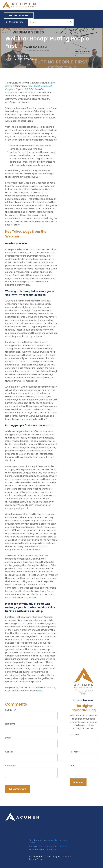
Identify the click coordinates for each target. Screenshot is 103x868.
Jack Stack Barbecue (40, 86)
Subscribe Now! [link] (15, 22)
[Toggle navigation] (99, 5)
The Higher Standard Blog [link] (19, 15)
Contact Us (51, 850)
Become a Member (53, 840)
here (40, 691)
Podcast (33, 846)
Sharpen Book (60, 846)
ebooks (48, 846)
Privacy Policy (36, 859)
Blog (41, 846)
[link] (22, 817)
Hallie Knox (23, 56)
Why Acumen (36, 840)
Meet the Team (37, 850)
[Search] (48, 22)
